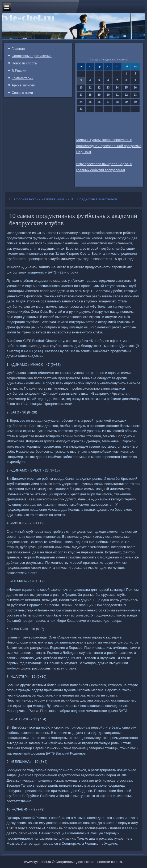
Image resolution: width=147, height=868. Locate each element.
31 (81, 109)
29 (126, 102)
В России (19, 71)
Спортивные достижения (32, 56)
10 (81, 88)
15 (126, 88)
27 (108, 102)
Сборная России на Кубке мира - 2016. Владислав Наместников (66, 199)
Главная (18, 49)
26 (99, 102)
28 (117, 102)
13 (108, 88)
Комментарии (23, 78)
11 (90, 88)
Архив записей (24, 85)
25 (90, 102)
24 (81, 102)
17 (81, 95)
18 (90, 95)
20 (108, 95)
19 (99, 95)
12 (99, 88)
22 (126, 95)
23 (135, 95)
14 (117, 88)
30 (135, 102)
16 (135, 88)
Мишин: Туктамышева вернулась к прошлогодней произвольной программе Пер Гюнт (109, 146)
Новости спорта (24, 63)
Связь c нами (22, 93)
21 (117, 95)
